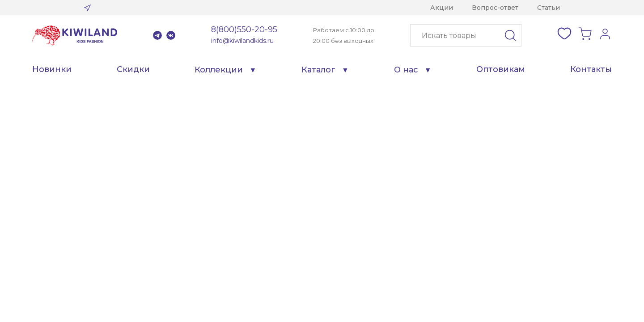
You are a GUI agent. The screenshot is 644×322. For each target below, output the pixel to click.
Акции (442, 8)
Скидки (133, 69)
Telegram (157, 35)
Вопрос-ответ (495, 8)
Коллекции (219, 70)
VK (171, 35)
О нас (406, 70)
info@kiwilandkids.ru (242, 41)
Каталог (318, 70)
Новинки (52, 69)
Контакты (591, 69)
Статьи (549, 8)
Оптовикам (501, 69)
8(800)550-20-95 (244, 30)
